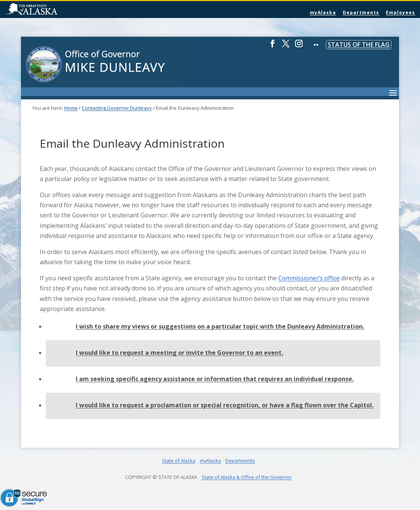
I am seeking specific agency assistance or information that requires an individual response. (215, 379)
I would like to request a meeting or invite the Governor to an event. (179, 353)
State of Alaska (51, 10)
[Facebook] (273, 47)
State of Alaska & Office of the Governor (247, 477)
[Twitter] (286, 47)
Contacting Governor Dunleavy (117, 108)
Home (71, 108)
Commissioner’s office (309, 278)
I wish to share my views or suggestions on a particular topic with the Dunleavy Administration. (220, 326)
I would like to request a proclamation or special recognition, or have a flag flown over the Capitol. (225, 405)
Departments (361, 13)
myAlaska (323, 13)
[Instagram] (299, 47)
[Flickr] (316, 50)
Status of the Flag (359, 45)
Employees (400, 13)
